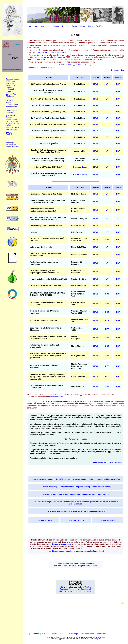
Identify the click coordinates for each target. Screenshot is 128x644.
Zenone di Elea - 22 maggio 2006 (107, 462)
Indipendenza (11, 107)
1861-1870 (10, 85)
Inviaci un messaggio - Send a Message (76, 65)
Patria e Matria (12, 105)
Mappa (56, 26)
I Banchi (9, 98)
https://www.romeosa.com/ (76, 439)
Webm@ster (97, 639)
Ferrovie (9, 100)
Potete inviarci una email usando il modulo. (76, 564)
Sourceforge (73, 634)
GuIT (62, 634)
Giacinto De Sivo (76, 520)
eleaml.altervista (12, 146)
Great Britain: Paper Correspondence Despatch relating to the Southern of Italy (76, 487)
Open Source (33, 634)
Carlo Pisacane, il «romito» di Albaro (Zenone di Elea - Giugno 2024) (76, 511)
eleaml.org (10, 142)
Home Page (33, 26)
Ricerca (65, 26)
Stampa (9, 117)
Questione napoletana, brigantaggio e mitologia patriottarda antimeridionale (76, 494)
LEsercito (10, 92)
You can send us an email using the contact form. (76, 566)
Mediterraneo (11, 113)
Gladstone (10, 96)
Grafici (8, 126)
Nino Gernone (12, 119)
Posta (74, 26)
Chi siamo (45, 26)
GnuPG (9, 134)
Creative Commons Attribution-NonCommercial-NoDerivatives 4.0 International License (75, 589)
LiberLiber (102, 634)
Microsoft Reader (56, 397)
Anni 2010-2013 (12, 128)
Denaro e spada (12, 79)
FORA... (99, 26)
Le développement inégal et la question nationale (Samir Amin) (76, 551)
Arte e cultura (11, 130)
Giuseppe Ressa (80, 167)
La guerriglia (11, 88)
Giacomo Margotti (44, 520)
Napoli (8, 102)
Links (83, 26)
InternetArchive (88, 634)
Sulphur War (11, 94)
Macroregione (11, 111)
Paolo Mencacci (108, 520)
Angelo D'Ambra (12, 123)
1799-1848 (10, 81)
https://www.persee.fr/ (62, 544)
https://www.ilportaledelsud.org (62, 401)
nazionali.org (11, 144)
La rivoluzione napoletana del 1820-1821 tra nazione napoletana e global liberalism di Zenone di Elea (76, 479)
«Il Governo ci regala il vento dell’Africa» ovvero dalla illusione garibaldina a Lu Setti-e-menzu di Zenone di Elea (76, 503)
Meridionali (10, 115)
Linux (54, 634)
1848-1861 (10, 83)
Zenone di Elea (12, 121)
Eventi (8, 132)
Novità (91, 26)
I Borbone (10, 90)
